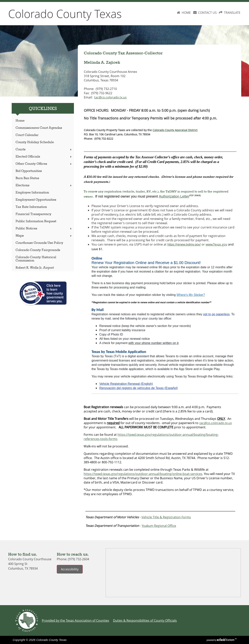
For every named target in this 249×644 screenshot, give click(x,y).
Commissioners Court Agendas (39, 128)
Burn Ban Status (27, 178)
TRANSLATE (232, 13)
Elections (44, 185)
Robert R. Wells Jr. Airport (35, 268)
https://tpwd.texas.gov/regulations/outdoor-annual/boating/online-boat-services (143, 474)
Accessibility (70, 569)
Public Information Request (36, 221)
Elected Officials (44, 157)
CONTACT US (207, 13)
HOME (186, 13)
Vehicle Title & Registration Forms (166, 517)
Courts (44, 149)
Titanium (226, 640)
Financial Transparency (33, 214)
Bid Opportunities (29, 171)
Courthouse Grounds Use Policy (39, 243)
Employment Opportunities (36, 200)
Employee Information (32, 193)
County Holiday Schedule (35, 142)
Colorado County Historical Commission (36, 259)
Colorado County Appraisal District (175, 130)
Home (20, 121)
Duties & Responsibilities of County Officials (145, 620)
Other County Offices (44, 164)
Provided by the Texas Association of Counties (75, 620)
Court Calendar (27, 135)
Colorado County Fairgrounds (38, 250)
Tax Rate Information (31, 207)
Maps (44, 236)
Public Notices (44, 229)
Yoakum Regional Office (159, 526)
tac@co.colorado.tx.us (110, 97)
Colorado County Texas (65, 14)
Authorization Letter (174, 196)
